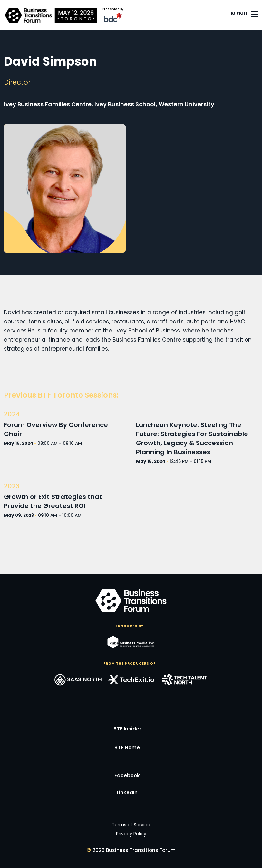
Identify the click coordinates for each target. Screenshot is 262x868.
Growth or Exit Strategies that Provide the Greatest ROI (53, 501)
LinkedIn (127, 793)
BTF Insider (127, 729)
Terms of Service (131, 825)
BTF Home (127, 748)
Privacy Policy (131, 834)
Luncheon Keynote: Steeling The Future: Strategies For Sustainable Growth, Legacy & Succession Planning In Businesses (192, 438)
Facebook (127, 776)
